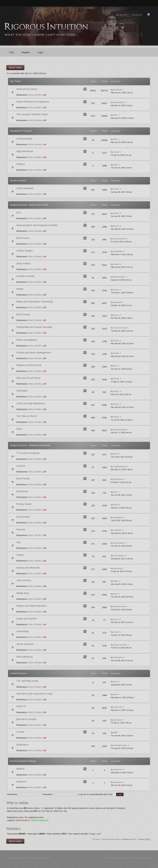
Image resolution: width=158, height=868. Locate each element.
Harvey (116, 213)
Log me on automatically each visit (97, 794)
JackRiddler (118, 251)
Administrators (22, 820)
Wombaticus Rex (120, 745)
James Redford (120, 239)
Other (19, 429)
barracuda (118, 568)
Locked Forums (18, 673)
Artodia (147, 858)
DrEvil (116, 505)
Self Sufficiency (25, 657)
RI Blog (122, 15)
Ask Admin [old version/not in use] (34, 694)
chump (116, 290)
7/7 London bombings (28, 453)
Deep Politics (23, 263)
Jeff (44, 95)
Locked (20, 732)
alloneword (118, 769)
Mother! (20, 769)
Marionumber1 (119, 277)
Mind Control (23, 314)
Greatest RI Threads (21, 131)
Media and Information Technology (35, 302)
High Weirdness (25, 151)
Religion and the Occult (29, 365)
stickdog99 (118, 517)
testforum (21, 782)
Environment (23, 517)
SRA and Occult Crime (28, 378)
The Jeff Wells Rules (27, 681)
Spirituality (22, 391)
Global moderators (40, 820)
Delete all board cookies (111, 839)
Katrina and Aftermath (28, 568)
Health (20, 289)
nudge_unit (95, 834)
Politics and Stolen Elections (31, 606)
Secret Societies (25, 644)
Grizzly (116, 152)
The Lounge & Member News (32, 114)
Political (20, 164)
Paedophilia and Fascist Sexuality (34, 327)
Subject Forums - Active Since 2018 (29, 205)
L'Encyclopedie (24, 139)
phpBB (20, 858)
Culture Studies (25, 251)
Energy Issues (24, 504)
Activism (21, 466)
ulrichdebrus (118, 479)
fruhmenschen (119, 102)
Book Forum (23, 238)
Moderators (22, 745)
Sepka (116, 581)
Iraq (18, 542)
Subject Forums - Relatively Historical (30, 445)
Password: (48, 794)
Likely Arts (122, 858)
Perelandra (118, 657)
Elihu (115, 115)
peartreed (117, 302)
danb (115, 694)
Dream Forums (18, 181)
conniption (118, 530)
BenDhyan (118, 90)
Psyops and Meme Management (34, 353)
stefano (116, 264)
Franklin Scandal (25, 276)
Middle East (23, 593)
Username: (12, 794)
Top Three (15, 81)
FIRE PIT (21, 706)
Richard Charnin (120, 606)
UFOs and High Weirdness (31, 403)
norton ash (118, 707)
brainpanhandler (120, 430)
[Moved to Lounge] (26, 719)
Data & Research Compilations (33, 102)
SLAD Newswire (25, 188)
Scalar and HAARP (26, 619)
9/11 (19, 213)
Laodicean (118, 720)
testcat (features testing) (23, 761)
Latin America (24, 580)
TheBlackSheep (120, 467)
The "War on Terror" (27, 416)
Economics (22, 491)
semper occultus (120, 328)
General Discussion (27, 89)
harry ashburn (119, 543)
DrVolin (38, 95)
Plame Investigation (27, 340)
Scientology (22, 631)
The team (96, 839)
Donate (137, 15)
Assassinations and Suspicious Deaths (37, 225)
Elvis (31, 95)
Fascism (21, 529)
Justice (20, 555)
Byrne (116, 454)
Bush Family (23, 479)
